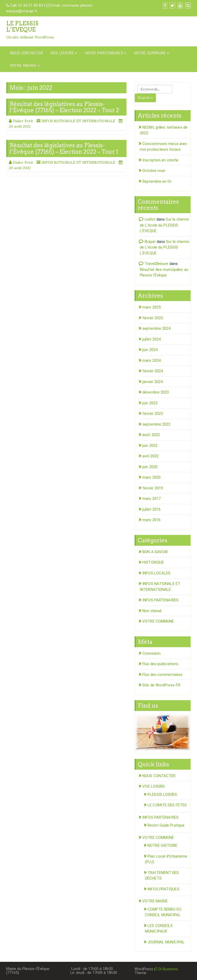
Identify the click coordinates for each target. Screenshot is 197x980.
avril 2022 (150, 456)
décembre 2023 (156, 392)
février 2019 (153, 488)
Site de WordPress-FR (161, 685)
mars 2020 (151, 477)
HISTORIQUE (153, 562)
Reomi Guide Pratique (166, 825)
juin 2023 (150, 403)
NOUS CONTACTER (26, 53)
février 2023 (153, 414)
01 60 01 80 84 (31, 5)
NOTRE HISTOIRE (162, 845)
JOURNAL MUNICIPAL (166, 942)
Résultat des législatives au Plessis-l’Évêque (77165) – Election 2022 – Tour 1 (64, 148)
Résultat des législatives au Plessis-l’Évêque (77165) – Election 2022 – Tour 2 (64, 107)
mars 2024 (151, 360)
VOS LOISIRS (62, 53)
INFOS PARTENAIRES (104, 53)
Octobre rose (154, 171)
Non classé (152, 611)
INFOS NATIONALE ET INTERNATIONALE (78, 121)
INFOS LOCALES (156, 573)
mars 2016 (151, 520)
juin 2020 (150, 467)
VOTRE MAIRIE (23, 65)
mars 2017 (151, 499)
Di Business (166, 969)
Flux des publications (160, 664)
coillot (150, 219)
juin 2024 (150, 350)
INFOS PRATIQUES (163, 889)
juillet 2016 (151, 509)
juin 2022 (150, 446)
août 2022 (151, 435)
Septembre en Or (157, 181)
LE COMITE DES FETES (167, 805)
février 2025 (153, 318)
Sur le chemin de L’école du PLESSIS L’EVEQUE (164, 225)
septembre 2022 (156, 424)
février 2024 (153, 371)
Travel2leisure (156, 264)
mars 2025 (151, 307)
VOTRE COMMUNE (150, 53)
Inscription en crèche (160, 160)
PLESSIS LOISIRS (162, 795)
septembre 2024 (156, 328)
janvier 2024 (152, 382)
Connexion (151, 653)
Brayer (150, 242)
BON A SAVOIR (155, 552)
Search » (145, 98)
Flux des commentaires (162, 675)
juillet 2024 (151, 339)
